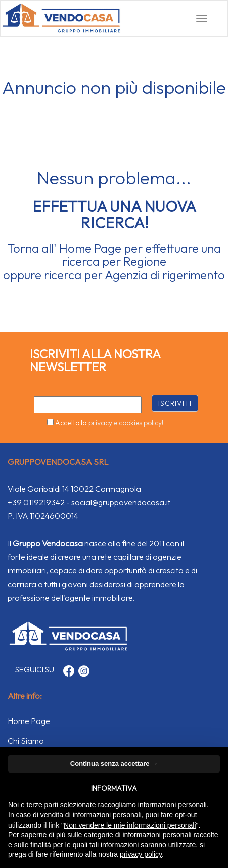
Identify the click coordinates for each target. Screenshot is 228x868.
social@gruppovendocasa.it (121, 502)
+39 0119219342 (36, 502)
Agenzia (126, 275)
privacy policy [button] (141, 854)
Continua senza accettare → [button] (114, 764)
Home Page (90, 248)
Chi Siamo (26, 741)
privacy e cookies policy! (126, 423)
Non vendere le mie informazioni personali (130, 825)
